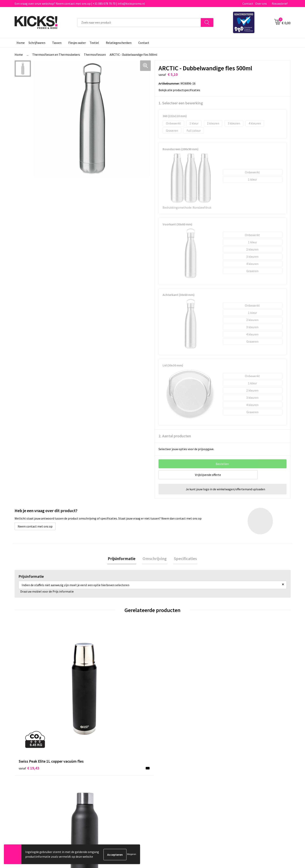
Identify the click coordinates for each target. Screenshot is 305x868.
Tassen (57, 43)
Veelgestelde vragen (102, 774)
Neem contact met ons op (35, 526)
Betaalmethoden (169, 774)
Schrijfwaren (37, 43)
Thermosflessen (95, 55)
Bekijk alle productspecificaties (181, 90)
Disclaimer (233, 780)
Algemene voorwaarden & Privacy (248, 768)
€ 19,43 (29, 704)
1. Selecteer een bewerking (181, 103)
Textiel (94, 43)
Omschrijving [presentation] (155, 559)
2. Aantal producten (175, 436)
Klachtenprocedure (102, 785)
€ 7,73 (235, 698)
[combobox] (139, 22)
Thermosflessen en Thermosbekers (56, 55)
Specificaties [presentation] (184, 559)
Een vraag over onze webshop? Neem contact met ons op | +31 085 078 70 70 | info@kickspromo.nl (80, 4)
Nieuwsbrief (280, 4)
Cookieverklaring (237, 774)
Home (21, 43)
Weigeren (132, 854)
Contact (248, 4)
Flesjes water (77, 43)
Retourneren (166, 780)
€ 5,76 (97, 698)
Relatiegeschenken (119, 43)
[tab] (123, 559)
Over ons (261, 4)
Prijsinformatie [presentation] (123, 559)
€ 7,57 (166, 704)
